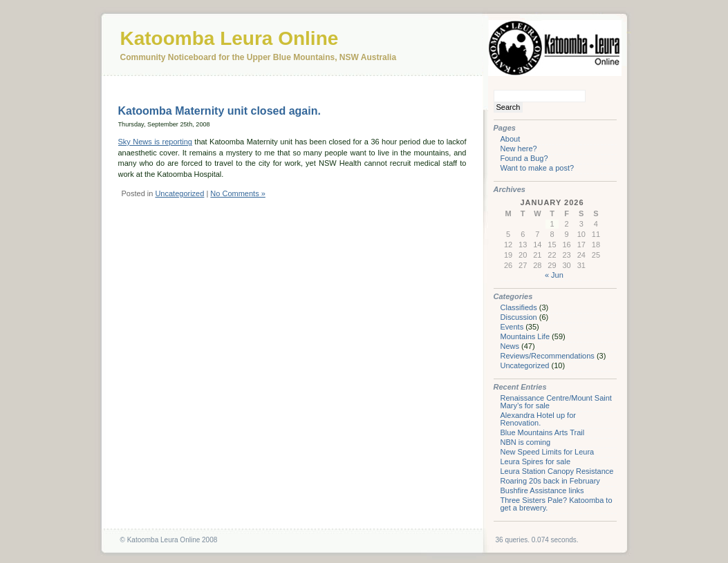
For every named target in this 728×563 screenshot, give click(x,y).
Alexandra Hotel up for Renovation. (538, 419)
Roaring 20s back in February (550, 481)
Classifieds (519, 307)
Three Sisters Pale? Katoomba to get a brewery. (557, 504)
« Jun (554, 275)
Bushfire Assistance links (542, 490)
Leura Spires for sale (536, 461)
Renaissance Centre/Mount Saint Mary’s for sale (556, 402)
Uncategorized (179, 193)
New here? (519, 149)
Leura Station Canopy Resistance (557, 471)
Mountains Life (525, 336)
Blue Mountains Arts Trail (543, 432)
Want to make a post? (538, 168)
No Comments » (237, 193)
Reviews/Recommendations (548, 356)
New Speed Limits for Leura (548, 452)
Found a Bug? (524, 158)
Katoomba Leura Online (230, 38)
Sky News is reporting (155, 142)
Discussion (519, 317)
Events (512, 327)
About (511, 139)
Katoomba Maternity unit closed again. (220, 111)
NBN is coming (526, 442)
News (510, 346)
